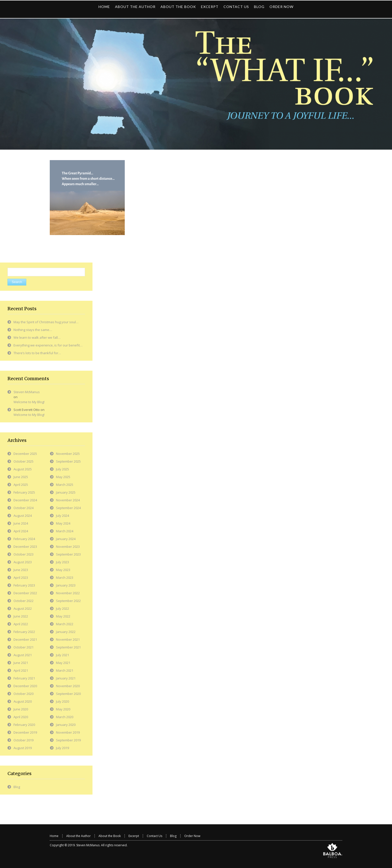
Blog (17, 787)
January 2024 (66, 539)
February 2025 (24, 492)
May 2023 (63, 570)
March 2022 (65, 624)
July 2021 (62, 655)
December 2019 (25, 732)
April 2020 (21, 717)
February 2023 (24, 585)
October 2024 (23, 508)
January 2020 (66, 725)
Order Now (192, 836)
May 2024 (63, 523)
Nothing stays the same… (33, 330)
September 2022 (68, 601)
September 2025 (68, 461)
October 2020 (23, 694)
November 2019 (68, 732)
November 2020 (68, 686)
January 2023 (66, 585)
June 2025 (21, 477)
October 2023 (23, 554)
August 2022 (23, 608)
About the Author (78, 836)
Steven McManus (27, 392)
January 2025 (66, 492)
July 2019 (62, 748)
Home (54, 836)
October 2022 (23, 601)
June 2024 (21, 523)
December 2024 (25, 500)
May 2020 (63, 709)
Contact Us (154, 836)
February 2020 (24, 725)
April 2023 (21, 578)
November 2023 (68, 547)
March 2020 (65, 717)
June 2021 (21, 663)
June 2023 (21, 570)
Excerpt (134, 836)
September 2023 (68, 554)
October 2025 (23, 461)
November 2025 (68, 454)
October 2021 (23, 647)
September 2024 (68, 508)
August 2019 (23, 748)
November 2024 (68, 500)
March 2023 (65, 578)
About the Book (110, 836)
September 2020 (68, 694)
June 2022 (21, 616)
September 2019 (68, 740)
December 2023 (25, 547)
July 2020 (62, 701)
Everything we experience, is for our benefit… (48, 345)
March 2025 (65, 485)
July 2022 (62, 608)
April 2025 (21, 485)
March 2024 (65, 531)
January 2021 (66, 678)
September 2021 (68, 647)
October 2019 (23, 740)
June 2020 (21, 709)
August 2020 (23, 701)
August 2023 (23, 562)
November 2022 (68, 593)
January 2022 (66, 632)
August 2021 (23, 655)
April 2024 (21, 531)
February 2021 (24, 678)
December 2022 (25, 593)
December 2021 (25, 639)
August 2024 (23, 516)
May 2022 (63, 616)
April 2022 (21, 624)
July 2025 (62, 469)
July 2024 (62, 516)
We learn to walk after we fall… (37, 337)
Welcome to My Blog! (29, 402)
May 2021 (63, 663)
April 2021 (21, 670)
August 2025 (23, 469)
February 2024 (24, 539)
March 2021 (65, 670)
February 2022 (24, 632)
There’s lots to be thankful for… (37, 353)
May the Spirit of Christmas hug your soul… (46, 322)
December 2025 (25, 454)
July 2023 (62, 562)
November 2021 (68, 639)
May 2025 (63, 477)
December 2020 (25, 686)
